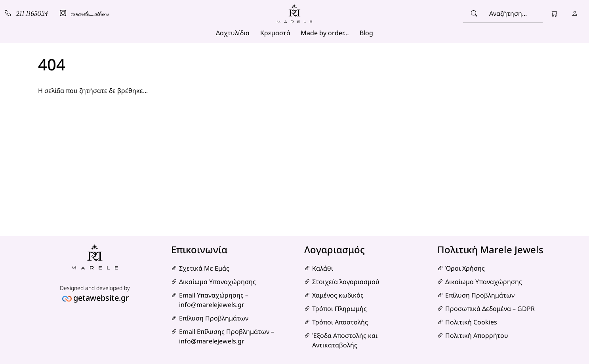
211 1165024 (26, 13)
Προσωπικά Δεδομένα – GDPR (490, 309)
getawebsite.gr (101, 298)
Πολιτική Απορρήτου (477, 336)
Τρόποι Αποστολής (340, 322)
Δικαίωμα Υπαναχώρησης (217, 282)
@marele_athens (85, 13)
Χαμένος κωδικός (338, 295)
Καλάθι (323, 268)
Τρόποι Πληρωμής (339, 309)
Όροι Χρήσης (465, 268)
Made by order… (325, 33)
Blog (366, 33)
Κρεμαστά (275, 33)
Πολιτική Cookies (471, 322)
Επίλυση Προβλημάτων (214, 318)
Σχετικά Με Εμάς (204, 268)
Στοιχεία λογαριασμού (346, 282)
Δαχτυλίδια (233, 33)
